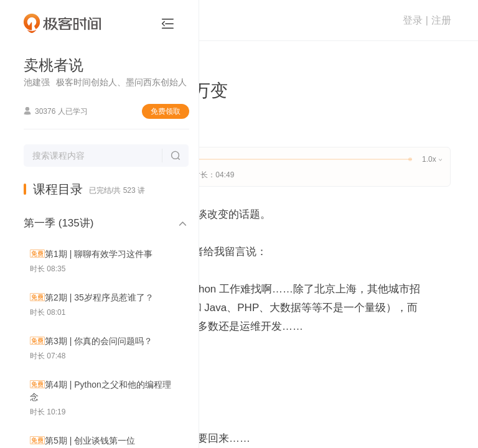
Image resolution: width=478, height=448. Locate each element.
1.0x (432, 159)
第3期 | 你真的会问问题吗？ (99, 341)
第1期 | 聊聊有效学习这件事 (99, 254)
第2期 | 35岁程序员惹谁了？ (99, 297)
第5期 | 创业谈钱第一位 (90, 441)
